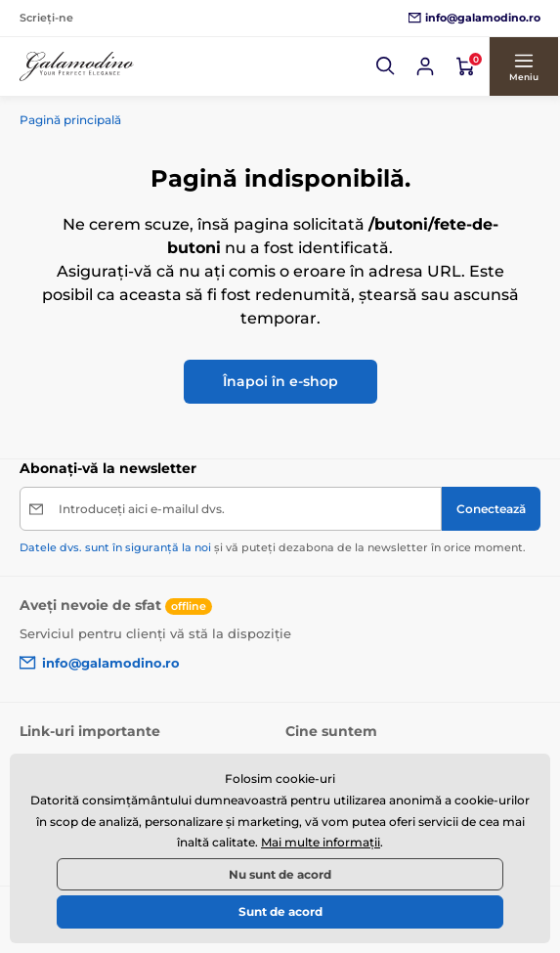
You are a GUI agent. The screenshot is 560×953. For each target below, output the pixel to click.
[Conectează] (491, 509)
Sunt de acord (280, 911)
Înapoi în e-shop (280, 381)
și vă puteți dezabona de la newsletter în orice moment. (273, 547)
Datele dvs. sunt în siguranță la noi (115, 547)
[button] (388, 66)
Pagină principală (70, 120)
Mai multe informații (321, 842)
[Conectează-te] (427, 66)
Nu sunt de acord (280, 874)
